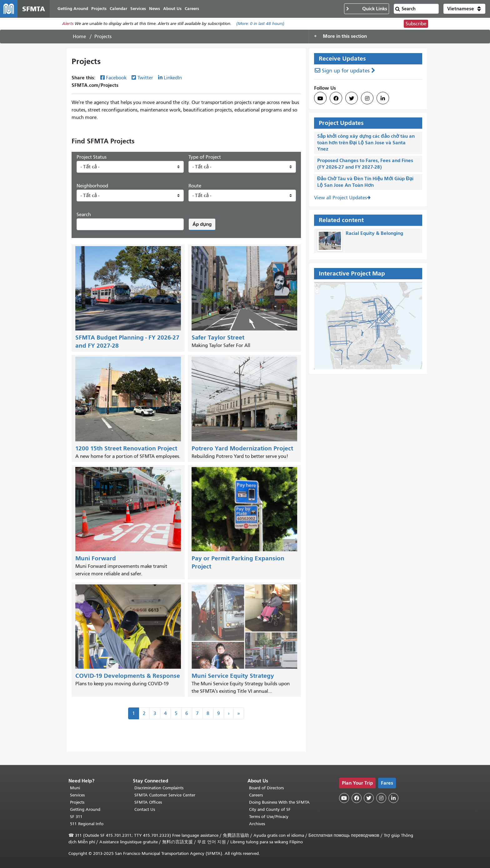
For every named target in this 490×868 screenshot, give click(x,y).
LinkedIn (173, 78)
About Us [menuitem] (172, 9)
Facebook (116, 78)
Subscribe (416, 24)
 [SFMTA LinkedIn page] (383, 98)
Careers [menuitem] (192, 9)
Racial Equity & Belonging (374, 233)
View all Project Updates (340, 198)
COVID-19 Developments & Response (128, 676)
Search (84, 215)
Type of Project (205, 157)
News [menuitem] (155, 9)
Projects (77, 802)
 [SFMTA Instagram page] (367, 98)
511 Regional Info (87, 824)
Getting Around (85, 809)
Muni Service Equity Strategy (233, 676)
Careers (256, 795)
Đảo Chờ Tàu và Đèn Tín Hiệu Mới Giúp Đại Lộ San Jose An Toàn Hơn (365, 182)
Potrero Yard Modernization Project (242, 448)
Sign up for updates (346, 71)
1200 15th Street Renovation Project (126, 448)
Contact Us (145, 809)
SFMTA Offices (148, 802)
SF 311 (76, 817)
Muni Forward (96, 558)
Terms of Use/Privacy (269, 817)
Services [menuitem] (138, 9)
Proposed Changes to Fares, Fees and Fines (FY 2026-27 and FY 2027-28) (365, 164)
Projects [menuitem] (99, 9)
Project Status (92, 157)
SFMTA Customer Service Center (165, 795)
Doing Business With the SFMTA (279, 802)
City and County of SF (270, 809)
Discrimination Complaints (159, 788)
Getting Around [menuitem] (73, 9)
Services (77, 795)
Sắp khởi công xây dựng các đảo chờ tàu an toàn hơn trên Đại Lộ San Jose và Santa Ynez (366, 143)
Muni (75, 788)
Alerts (68, 24)
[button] (464, 9)
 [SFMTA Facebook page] (336, 98)
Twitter (145, 78)
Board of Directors (266, 788)
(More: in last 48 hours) (260, 24)
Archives (257, 824)
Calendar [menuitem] (118, 9)
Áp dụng (202, 224)
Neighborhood (92, 186)
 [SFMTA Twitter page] (352, 98)
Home (79, 37)
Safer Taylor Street (218, 338)
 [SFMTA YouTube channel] (320, 98)
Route (195, 186)
